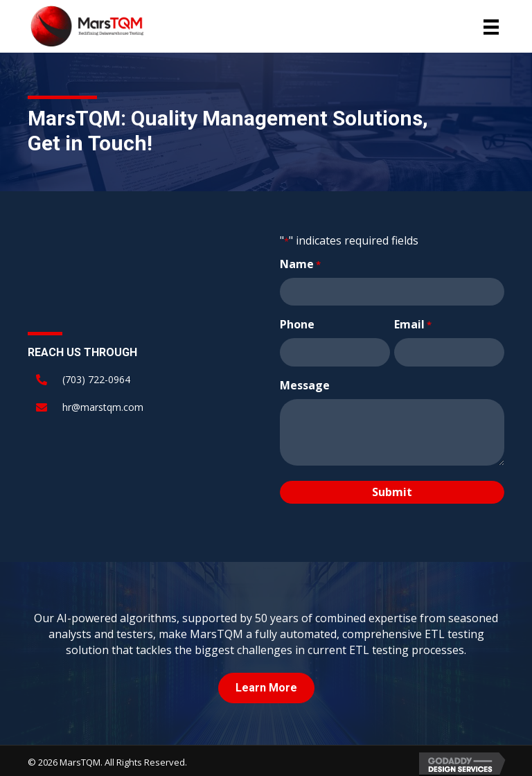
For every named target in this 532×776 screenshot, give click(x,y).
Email (413, 322)
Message (305, 381)
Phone (297, 322)
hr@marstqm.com (103, 405)
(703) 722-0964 (96, 377)
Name (300, 264)
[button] (266, 684)
